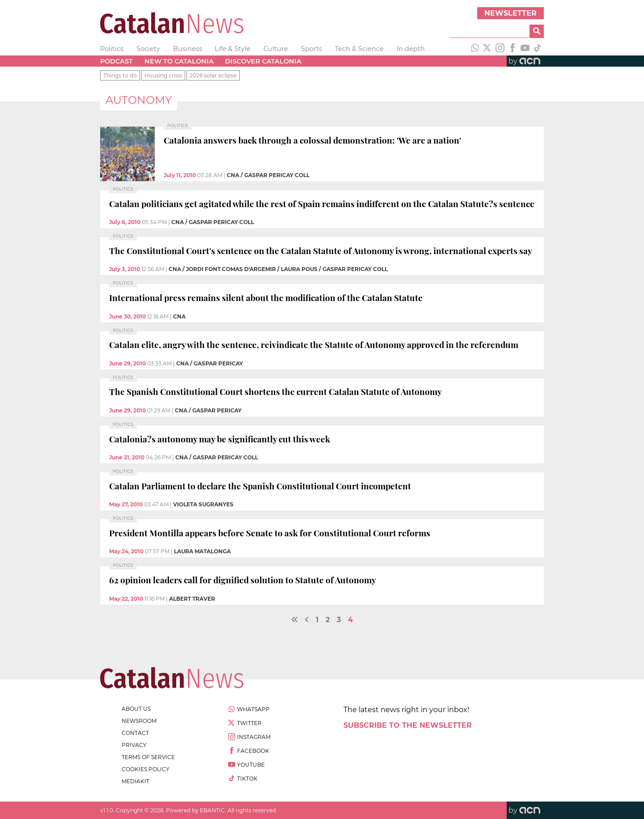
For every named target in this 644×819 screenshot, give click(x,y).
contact (135, 733)
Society (148, 49)
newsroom (139, 721)
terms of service (148, 757)
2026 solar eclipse (213, 75)
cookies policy (146, 769)
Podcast (117, 61)
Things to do (120, 75)
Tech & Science (359, 49)
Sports (311, 49)
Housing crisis (163, 75)
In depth (411, 49)
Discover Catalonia (263, 61)
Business (188, 49)
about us (136, 709)
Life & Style (233, 49)
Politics (112, 49)
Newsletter (511, 13)
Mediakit (136, 781)
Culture (276, 49)
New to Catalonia (179, 61)
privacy (134, 745)
